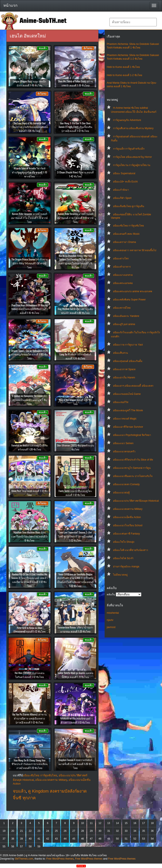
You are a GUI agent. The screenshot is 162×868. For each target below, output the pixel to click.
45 (74, 839)
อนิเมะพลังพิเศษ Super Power (129, 300)
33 (126, 831)
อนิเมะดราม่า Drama (124, 242)
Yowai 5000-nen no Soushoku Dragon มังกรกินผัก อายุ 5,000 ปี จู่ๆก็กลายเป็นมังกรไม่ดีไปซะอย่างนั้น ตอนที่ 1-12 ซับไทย (75, 580)
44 (65, 839)
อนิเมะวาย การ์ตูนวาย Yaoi (128, 345)
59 (39, 847)
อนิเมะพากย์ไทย (122, 308)
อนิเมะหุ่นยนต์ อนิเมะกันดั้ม (128, 361)
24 (48, 831)
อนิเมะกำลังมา (121, 190)
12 (100, 823)
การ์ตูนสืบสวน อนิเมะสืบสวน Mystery (133, 128)
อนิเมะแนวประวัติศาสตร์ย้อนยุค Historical (136, 501)
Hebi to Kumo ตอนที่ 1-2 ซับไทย (124, 75)
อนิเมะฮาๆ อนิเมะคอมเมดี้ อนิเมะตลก (133, 386)
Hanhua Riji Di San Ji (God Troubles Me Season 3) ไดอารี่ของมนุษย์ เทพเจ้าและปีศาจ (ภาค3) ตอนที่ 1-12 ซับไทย (30, 580)
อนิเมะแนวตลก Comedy (126, 484)
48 (100, 839)
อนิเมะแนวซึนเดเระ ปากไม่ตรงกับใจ (133, 476)
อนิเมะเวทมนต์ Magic (125, 419)
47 (91, 839)
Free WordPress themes (60, 859)
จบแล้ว (19, 791)
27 (74, 831)
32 (117, 831)
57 (21, 847)
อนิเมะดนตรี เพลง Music (126, 234)
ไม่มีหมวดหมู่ (120, 575)
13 (109, 823)
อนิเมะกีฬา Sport (122, 198)
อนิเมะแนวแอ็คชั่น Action (127, 517)
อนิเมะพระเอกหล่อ (123, 283)
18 (152, 823)
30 (100, 831)
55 (4, 847)
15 (126, 823)
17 (144, 823)
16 (135, 823)
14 (117, 823)
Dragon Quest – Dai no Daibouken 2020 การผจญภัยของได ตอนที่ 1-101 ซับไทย (29, 354)
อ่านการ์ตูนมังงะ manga (126, 567)
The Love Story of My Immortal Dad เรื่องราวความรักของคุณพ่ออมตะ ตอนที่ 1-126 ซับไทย (30, 127)
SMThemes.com (24, 859)
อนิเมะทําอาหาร (122, 267)
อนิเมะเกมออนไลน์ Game (127, 394)
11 (91, 823)
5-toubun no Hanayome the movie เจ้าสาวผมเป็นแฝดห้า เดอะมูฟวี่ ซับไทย (30, 400)
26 (65, 831)
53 (144, 839)
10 (82, 823)
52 (135, 839)
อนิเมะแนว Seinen (123, 443)
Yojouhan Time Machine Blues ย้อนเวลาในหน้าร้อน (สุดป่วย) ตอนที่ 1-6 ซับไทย (30, 536)
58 (30, 847)
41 (39, 839)
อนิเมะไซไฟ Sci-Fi (123, 558)
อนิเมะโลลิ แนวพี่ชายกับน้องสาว (131, 550)
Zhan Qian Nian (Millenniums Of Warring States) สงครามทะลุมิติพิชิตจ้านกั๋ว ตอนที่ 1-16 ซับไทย (29, 309)
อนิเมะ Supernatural (124, 173)
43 (56, 839)
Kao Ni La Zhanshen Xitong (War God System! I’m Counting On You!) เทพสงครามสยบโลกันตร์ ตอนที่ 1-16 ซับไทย (75, 261)
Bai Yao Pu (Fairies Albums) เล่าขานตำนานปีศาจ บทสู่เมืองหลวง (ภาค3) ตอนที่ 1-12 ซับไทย (30, 718)
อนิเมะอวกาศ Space (124, 369)
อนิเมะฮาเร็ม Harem (124, 378)
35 (144, 831)
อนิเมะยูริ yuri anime (124, 324)
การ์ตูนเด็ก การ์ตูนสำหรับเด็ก (129, 149)
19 (4, 831)
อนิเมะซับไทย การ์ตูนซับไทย (128, 226)
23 (39, 831)
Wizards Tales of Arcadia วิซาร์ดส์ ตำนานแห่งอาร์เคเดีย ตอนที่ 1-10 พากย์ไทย (30, 172)
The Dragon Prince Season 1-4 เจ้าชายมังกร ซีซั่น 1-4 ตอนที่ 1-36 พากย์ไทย (30, 263)
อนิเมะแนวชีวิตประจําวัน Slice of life (133, 460)
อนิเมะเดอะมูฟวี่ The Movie (128, 410)
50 (117, 839)
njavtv (110, 620)
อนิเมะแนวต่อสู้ (121, 493)
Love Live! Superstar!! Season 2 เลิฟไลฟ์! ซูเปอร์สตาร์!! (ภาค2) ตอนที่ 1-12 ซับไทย (75, 536)
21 (21, 831)
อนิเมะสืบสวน (120, 353)
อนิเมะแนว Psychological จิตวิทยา (132, 435)
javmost (111, 627)
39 (21, 839)
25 (56, 831)
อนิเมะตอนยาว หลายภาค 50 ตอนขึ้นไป (135, 250)
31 (109, 831)
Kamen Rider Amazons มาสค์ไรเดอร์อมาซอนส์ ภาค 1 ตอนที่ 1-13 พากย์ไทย (75, 218)
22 (30, 831)
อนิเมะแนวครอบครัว (124, 451)
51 (126, 839)
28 (82, 831)
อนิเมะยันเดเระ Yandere (126, 316)
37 (4, 839)
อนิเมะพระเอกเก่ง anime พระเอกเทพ (133, 291)
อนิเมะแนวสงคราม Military (128, 509)
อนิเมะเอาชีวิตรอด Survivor (128, 427)
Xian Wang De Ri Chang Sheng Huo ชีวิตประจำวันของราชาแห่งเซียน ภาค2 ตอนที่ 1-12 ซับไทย (30, 764)
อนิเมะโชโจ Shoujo (124, 542)
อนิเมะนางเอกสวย (123, 275)
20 (13, 831)
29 (91, 831)
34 (135, 831)
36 (152, 831)
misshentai (113, 613)
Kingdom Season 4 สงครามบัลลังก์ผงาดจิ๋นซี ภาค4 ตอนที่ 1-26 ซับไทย (75, 764)
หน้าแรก (10, 5)
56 (13, 847)
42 (48, 839)
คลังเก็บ (111, 595)
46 (82, 839)
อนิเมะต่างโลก (121, 259)
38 (13, 839)
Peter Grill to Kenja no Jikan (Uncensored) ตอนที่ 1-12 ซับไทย (30, 630)
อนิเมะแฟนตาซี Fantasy (126, 534)
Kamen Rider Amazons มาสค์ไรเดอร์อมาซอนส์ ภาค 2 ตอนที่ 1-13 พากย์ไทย (29, 218)
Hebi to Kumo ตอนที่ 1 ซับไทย (123, 67)
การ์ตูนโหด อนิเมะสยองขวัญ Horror (132, 157)
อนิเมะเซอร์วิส (121, 402)
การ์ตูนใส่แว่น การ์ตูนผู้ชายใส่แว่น (132, 165)
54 (152, 839)
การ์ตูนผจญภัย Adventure (127, 120)
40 (30, 839)
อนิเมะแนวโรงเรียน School (128, 525)
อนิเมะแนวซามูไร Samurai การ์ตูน (132, 468)
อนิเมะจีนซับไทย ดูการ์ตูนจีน (129, 206)
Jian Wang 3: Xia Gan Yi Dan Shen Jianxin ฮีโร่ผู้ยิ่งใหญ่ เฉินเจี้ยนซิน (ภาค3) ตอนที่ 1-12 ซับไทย (75, 127)
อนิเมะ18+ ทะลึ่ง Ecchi (125, 182)
